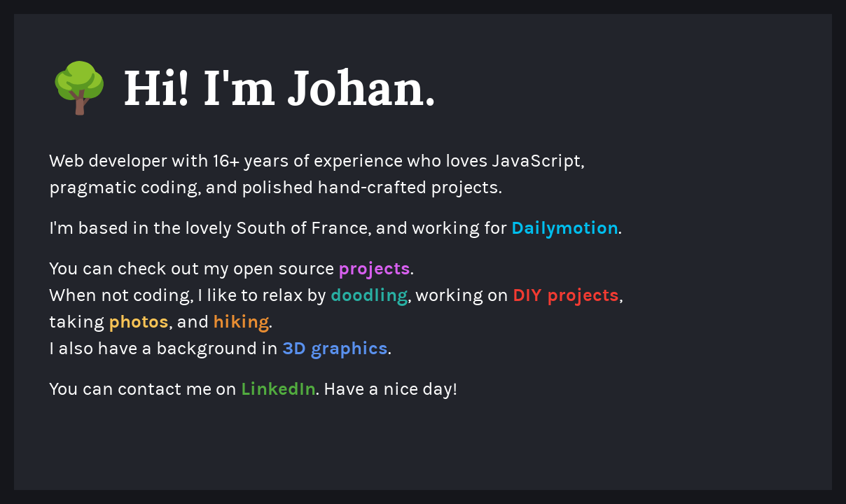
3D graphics (335, 348)
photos (139, 322)
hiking (241, 322)
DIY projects (566, 295)
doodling (369, 295)
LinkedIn (278, 389)
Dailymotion (565, 228)
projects (374, 268)
